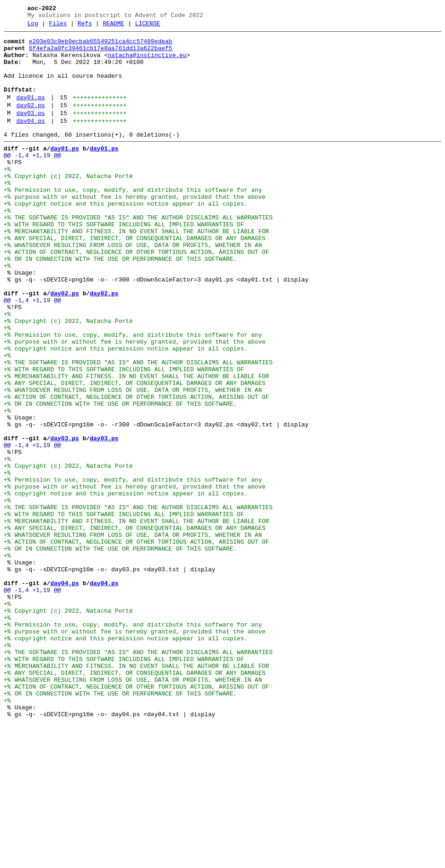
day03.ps (30, 131)
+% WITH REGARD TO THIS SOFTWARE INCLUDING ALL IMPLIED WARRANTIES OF (124, 262)
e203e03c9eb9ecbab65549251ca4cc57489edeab (101, 46)
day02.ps (30, 122)
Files (58, 26)
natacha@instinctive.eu (147, 62)
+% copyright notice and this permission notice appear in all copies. (126, 237)
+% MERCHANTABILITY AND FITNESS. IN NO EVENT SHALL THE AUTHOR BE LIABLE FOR (136, 270)
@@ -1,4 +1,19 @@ (32, 179)
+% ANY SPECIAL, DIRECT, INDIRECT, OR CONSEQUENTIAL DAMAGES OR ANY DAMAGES (134, 278)
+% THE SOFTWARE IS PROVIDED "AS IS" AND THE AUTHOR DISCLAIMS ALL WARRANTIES (138, 253)
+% (7, 195)
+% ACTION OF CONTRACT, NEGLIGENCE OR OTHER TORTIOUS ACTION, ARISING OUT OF (136, 295)
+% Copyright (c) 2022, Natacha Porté (68, 204)
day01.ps (30, 113)
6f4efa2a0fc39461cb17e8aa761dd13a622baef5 (101, 54)
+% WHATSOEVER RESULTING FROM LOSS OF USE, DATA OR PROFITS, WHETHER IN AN (133, 287)
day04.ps (30, 140)
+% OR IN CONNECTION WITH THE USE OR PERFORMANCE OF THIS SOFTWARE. (120, 303)
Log (33, 26)
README (113, 26)
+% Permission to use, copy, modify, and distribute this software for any (133, 220)
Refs (85, 26)
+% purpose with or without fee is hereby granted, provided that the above (134, 229)
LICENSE (148, 26)
